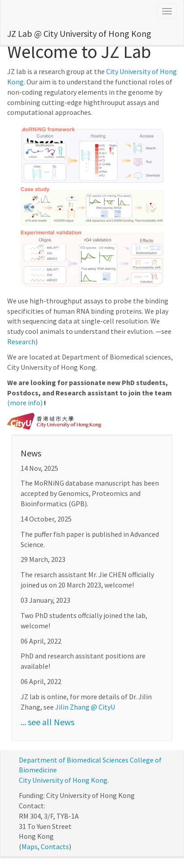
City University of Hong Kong (63, 780)
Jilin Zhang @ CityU (85, 707)
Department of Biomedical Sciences (74, 760)
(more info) (25, 403)
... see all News (47, 722)
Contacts (55, 846)
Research (21, 342)
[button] (31, 206)
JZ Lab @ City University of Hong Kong (79, 33)
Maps (30, 846)
